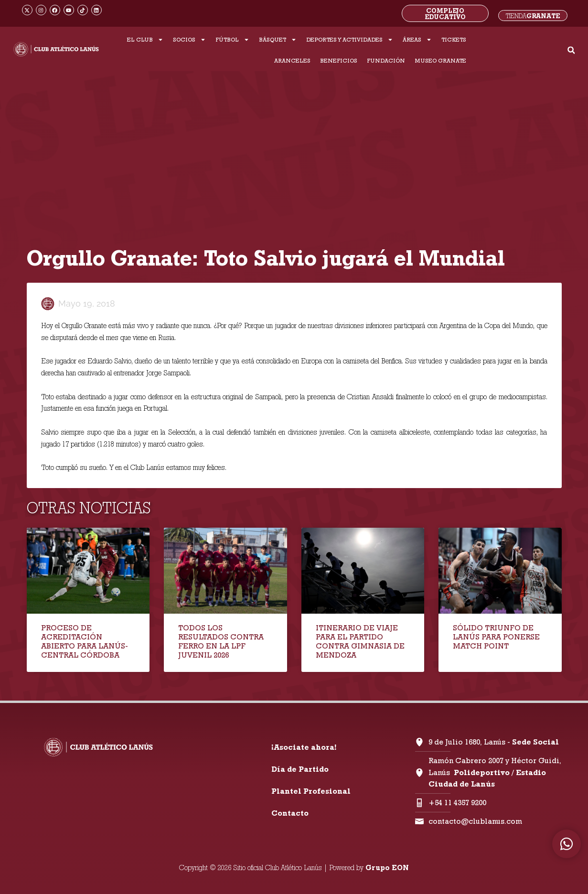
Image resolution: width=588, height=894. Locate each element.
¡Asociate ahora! (304, 747)
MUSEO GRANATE (440, 60)
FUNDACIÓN (386, 60)
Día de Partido (300, 769)
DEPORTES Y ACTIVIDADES (350, 40)
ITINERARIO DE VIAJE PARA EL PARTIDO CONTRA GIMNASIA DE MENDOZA (360, 642)
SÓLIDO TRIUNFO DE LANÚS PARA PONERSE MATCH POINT (496, 637)
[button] (571, 50)
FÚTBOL (232, 40)
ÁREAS (417, 40)
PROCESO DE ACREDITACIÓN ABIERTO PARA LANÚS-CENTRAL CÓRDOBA (85, 642)
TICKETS (454, 39)
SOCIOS (189, 40)
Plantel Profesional (311, 791)
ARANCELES (292, 60)
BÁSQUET (278, 40)
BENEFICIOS (339, 60)
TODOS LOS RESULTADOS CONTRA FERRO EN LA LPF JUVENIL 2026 (221, 642)
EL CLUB (145, 40)
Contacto (290, 813)
